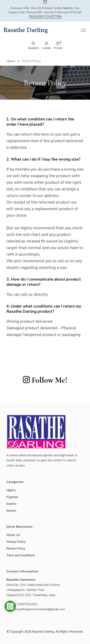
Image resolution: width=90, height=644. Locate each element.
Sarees (11, 511)
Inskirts (11, 504)
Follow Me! (45, 380)
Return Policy (16, 549)
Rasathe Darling (26, 30)
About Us (13, 535)
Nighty (11, 490)
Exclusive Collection (45, 16)
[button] (10, 606)
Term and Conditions (21, 555)
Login (47, 46)
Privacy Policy (16, 542)
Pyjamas (12, 497)
